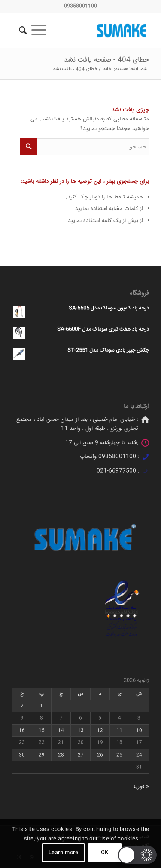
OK (105, 853)
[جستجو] (22, 31)
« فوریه (141, 787)
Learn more (64, 853)
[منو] (42, 31)
